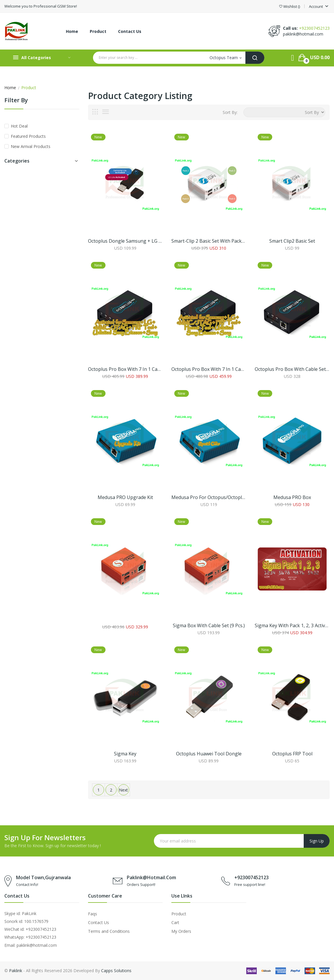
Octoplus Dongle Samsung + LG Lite (125, 241)
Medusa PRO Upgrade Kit (125, 497)
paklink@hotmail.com (303, 34)
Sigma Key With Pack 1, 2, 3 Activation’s (292, 625)
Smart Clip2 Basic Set (292, 241)
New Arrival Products (31, 146)
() (290, 7)
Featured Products (28, 136)
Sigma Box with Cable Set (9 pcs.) (209, 625)
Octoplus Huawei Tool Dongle (209, 754)
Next (123, 790)
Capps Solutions (116, 971)
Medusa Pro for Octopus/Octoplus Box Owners (209, 497)
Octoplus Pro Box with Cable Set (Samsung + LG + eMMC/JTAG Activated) (292, 369)
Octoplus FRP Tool (292, 754)
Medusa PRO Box (292, 497)
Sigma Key (125, 754)
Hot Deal (19, 126)
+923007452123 (314, 28)
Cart (175, 922)
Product (179, 914)
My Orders (181, 931)
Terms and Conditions (109, 931)
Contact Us (99, 922)
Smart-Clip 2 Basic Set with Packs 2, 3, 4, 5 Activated (209, 241)
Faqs (93, 914)
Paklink (16, 971)
